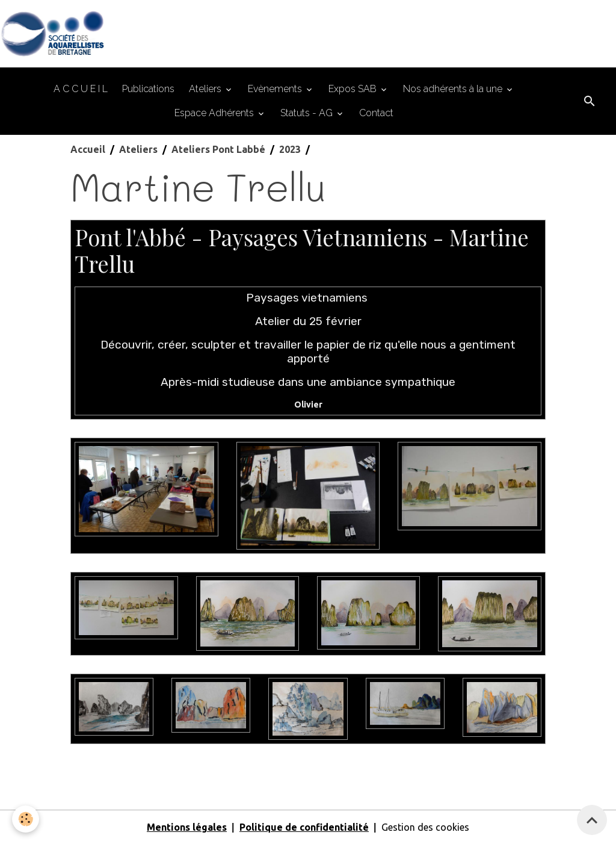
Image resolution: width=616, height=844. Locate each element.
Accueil (88, 149)
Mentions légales (187, 827)
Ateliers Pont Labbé (218, 149)
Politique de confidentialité (304, 827)
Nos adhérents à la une (454, 89)
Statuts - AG (308, 113)
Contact (376, 113)
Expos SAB (354, 89)
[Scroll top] (592, 820)
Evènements (276, 89)
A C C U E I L (81, 89)
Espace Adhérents (215, 113)
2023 (290, 149)
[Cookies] (26, 819)
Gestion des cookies (425, 827)
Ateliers (206, 89)
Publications (148, 89)
